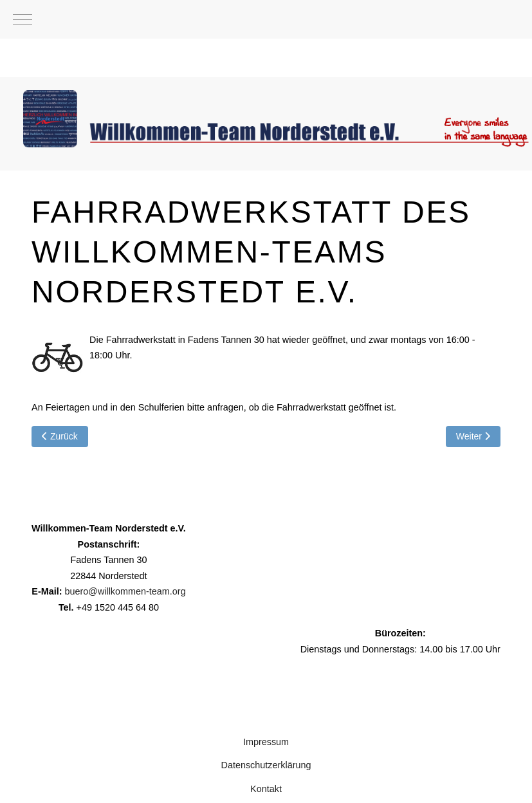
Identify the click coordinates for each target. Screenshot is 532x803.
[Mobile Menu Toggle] (23, 19)
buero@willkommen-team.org (125, 591)
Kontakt (266, 789)
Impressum (266, 742)
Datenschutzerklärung (266, 765)
